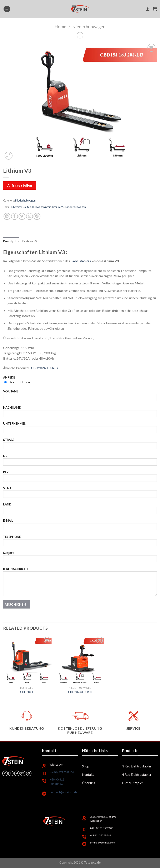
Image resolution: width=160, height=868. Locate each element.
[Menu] (7, 9)
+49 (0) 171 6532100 (62, 772)
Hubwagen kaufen (20, 207)
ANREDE (80, 382)
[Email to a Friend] (29, 216)
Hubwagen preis (42, 207)
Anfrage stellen (20, 185)
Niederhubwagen (89, 26)
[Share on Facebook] (14, 216)
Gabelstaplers (81, 261)
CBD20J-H (27, 692)
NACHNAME (80, 413)
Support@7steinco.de (63, 792)
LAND (80, 510)
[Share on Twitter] (22, 216)
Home (60, 26)
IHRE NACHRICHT (80, 583)
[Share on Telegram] (37, 216)
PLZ (80, 478)
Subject (80, 558)
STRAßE (80, 445)
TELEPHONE (80, 542)
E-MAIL (80, 526)
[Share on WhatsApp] (7, 216)
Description (11, 241)
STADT (80, 494)
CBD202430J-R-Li (44, 368)
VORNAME (80, 397)
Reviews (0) (29, 241)
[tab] (11, 241)
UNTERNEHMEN (80, 429)
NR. (80, 461)
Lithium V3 (58, 207)
